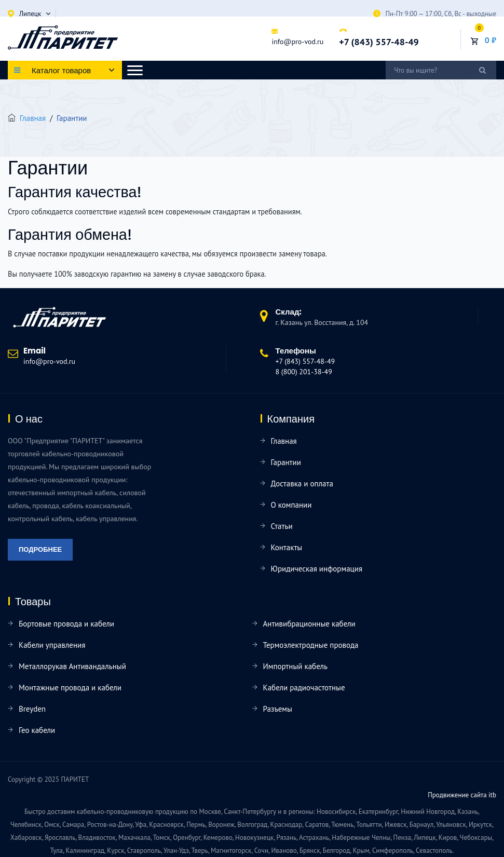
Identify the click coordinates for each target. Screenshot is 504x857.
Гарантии (286, 462)
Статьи (282, 526)
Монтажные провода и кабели (70, 688)
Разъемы (278, 709)
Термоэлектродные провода (311, 645)
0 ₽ (491, 40)
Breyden (32, 709)
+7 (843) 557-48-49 (379, 42)
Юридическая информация (317, 569)
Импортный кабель (295, 666)
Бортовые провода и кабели (66, 624)
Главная (33, 118)
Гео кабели (37, 730)
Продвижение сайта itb (462, 795)
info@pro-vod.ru (297, 42)
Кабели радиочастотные (304, 688)
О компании (291, 505)
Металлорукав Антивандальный (72, 666)
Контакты (287, 547)
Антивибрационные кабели (309, 624)
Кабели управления (52, 645)
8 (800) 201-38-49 (304, 372)
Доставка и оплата (302, 484)
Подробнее (40, 549)
